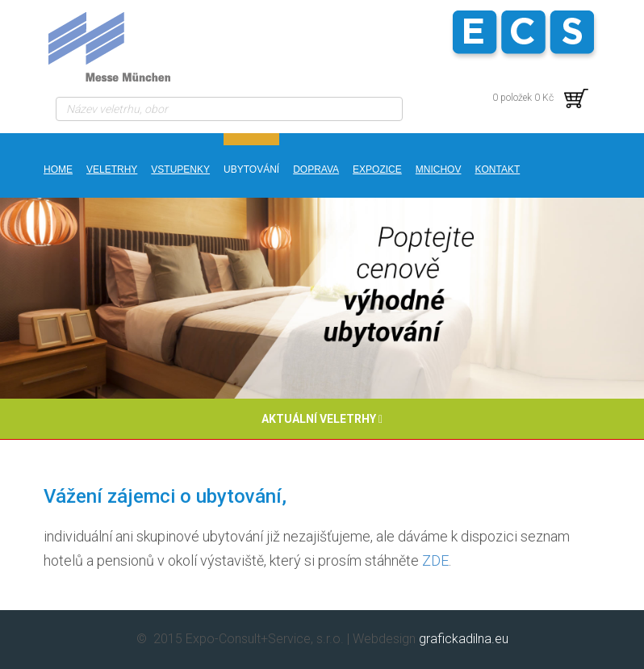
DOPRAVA (316, 169)
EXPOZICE (377, 169)
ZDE (435, 560)
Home (58, 169)
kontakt (497, 169)
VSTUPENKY (180, 169)
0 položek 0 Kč (540, 98)
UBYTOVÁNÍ (251, 169)
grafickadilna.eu (464, 639)
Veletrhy (112, 169)
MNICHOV (439, 169)
